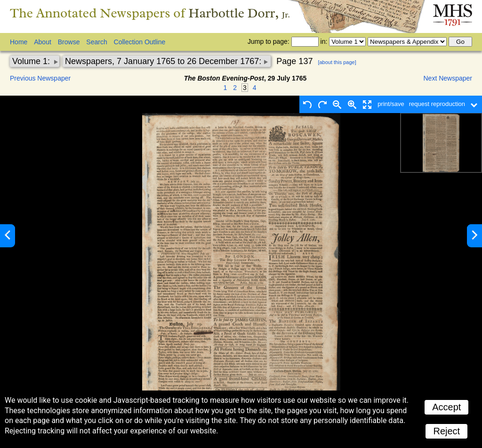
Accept (446, 407)
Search (96, 42)
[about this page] (337, 62)
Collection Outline (140, 42)
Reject (446, 431)
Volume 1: (32, 61)
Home (19, 42)
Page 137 (294, 61)
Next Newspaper (448, 78)
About (43, 42)
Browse (69, 42)
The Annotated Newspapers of (150, 13)
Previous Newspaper (40, 78)
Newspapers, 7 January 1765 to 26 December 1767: (164, 61)
